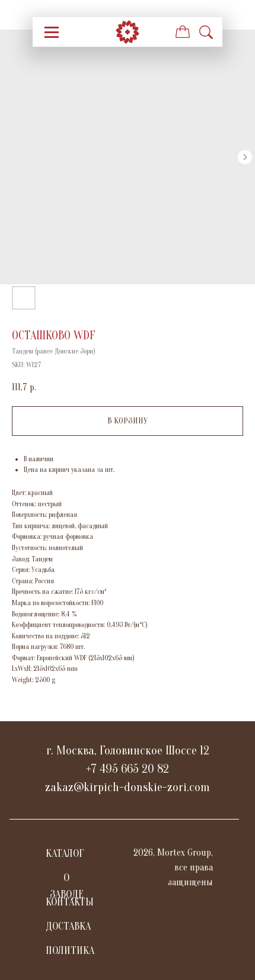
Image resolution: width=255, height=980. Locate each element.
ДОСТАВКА (68, 926)
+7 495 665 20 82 (128, 769)
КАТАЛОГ (65, 854)
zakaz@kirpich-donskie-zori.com (128, 787)
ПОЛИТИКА (70, 951)
